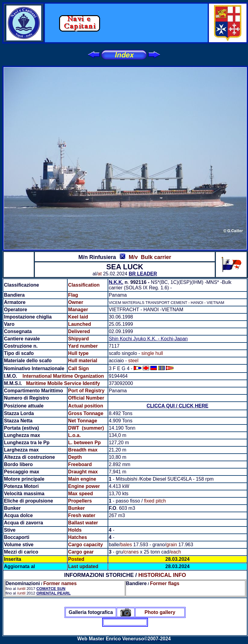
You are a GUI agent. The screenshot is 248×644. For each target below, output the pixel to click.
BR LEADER (143, 274)
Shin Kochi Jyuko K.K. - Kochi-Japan (148, 339)
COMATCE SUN (51, 589)
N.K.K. (116, 282)
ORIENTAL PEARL (54, 593)
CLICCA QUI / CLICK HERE (177, 406)
